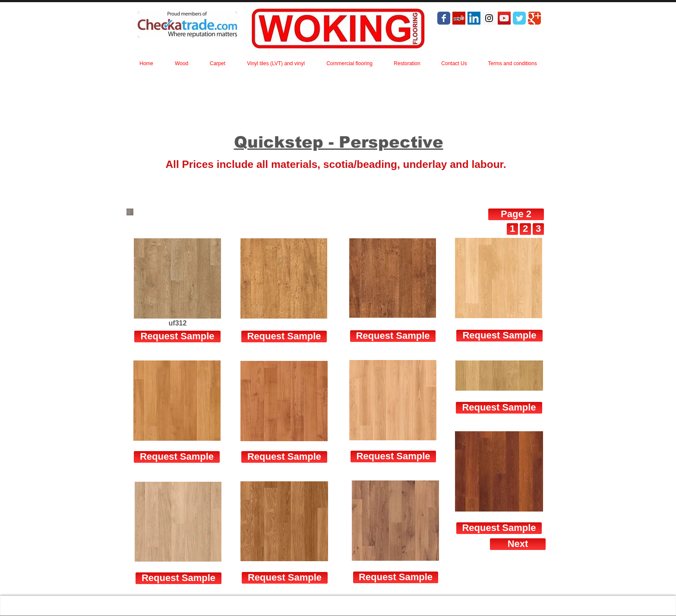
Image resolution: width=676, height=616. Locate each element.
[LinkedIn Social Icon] (474, 18)
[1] (512, 229)
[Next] (518, 544)
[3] (538, 229)
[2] (525, 229)
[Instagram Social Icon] (489, 18)
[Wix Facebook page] (444, 18)
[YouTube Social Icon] (504, 18)
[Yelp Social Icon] (459, 18)
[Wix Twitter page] (519, 18)
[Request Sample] (284, 336)
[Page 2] (516, 214)
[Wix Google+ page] (534, 18)
